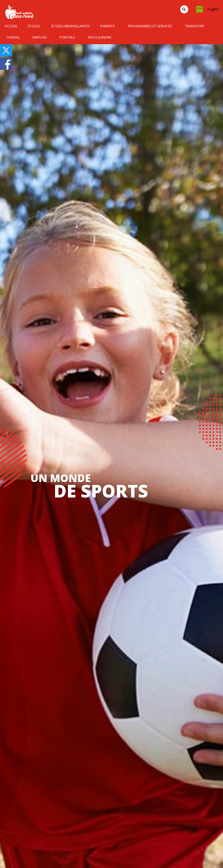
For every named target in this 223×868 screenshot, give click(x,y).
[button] (7, 434)
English (213, 9)
